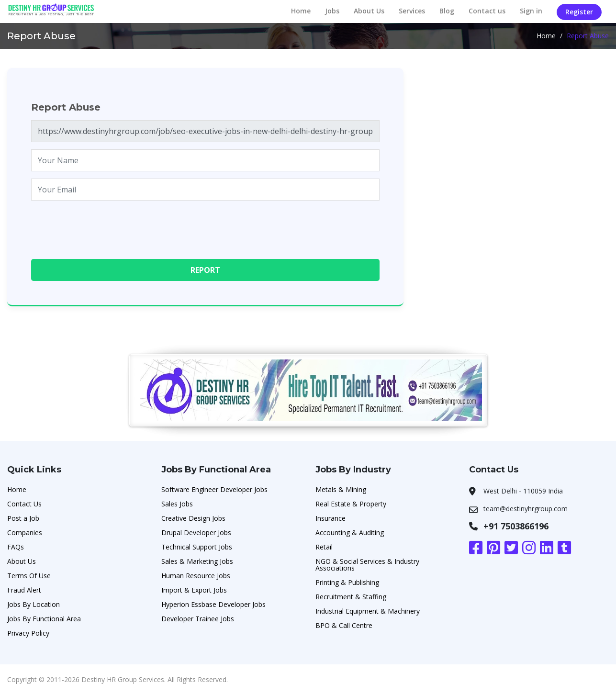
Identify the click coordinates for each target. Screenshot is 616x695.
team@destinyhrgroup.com (526, 509)
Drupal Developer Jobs (196, 532)
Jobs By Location (34, 604)
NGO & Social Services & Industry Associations (367, 565)
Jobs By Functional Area (44, 619)
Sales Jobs (177, 504)
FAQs (16, 547)
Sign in (531, 11)
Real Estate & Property (351, 504)
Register (579, 12)
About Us (369, 11)
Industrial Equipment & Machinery (368, 611)
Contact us (487, 11)
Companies (25, 532)
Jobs (332, 11)
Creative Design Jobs (193, 518)
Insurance (330, 518)
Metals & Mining (341, 489)
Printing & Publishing (347, 582)
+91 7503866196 (516, 526)
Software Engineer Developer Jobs (214, 489)
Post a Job (23, 518)
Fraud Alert (24, 590)
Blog (447, 11)
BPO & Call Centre (344, 625)
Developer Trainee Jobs (198, 619)
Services (412, 11)
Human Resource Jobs (196, 576)
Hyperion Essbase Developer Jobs (213, 604)
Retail (324, 547)
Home (301, 11)
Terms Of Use (29, 576)
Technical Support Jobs (197, 547)
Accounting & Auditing (350, 532)
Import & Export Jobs (194, 590)
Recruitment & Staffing (351, 597)
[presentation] (104, 226)
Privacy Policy (28, 633)
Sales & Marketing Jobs (197, 561)
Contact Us (24, 504)
